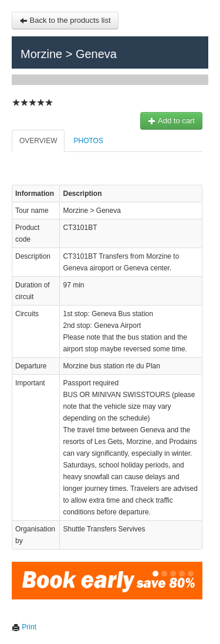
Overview (38, 141)
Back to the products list (65, 20)
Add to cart (171, 121)
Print (24, 627)
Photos (88, 141)
